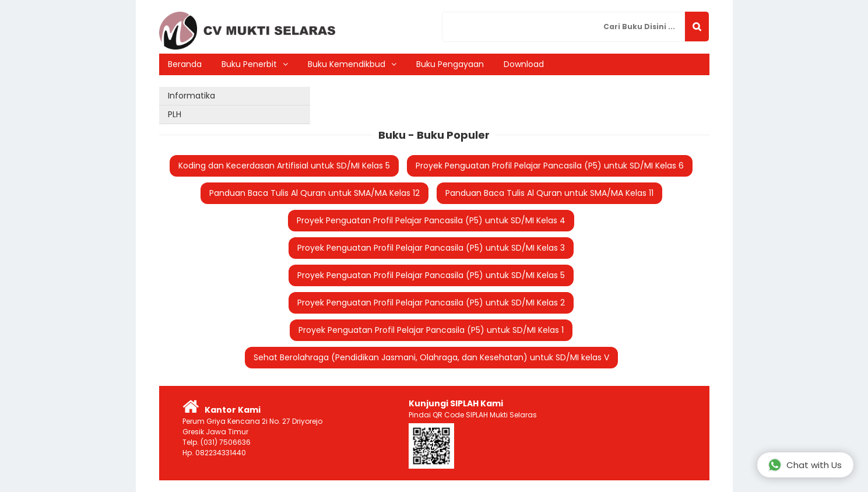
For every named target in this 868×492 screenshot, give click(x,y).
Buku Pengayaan (450, 64)
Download (524, 64)
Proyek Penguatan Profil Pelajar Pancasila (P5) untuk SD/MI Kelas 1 (431, 330)
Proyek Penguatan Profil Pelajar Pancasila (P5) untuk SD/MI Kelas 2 (431, 303)
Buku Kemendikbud (347, 64)
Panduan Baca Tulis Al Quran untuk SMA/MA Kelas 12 (314, 193)
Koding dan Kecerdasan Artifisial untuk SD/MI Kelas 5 (284, 166)
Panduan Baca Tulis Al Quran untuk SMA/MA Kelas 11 (549, 193)
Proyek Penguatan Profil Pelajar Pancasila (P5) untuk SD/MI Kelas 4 (431, 220)
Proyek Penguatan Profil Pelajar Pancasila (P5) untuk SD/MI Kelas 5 (431, 275)
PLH (175, 114)
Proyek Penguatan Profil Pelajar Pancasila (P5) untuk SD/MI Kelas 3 (431, 248)
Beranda (185, 64)
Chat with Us (805, 465)
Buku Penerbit (249, 64)
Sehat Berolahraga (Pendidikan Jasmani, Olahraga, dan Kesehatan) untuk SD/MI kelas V (431, 357)
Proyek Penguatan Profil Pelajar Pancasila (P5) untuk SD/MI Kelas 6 (550, 166)
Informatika (191, 96)
